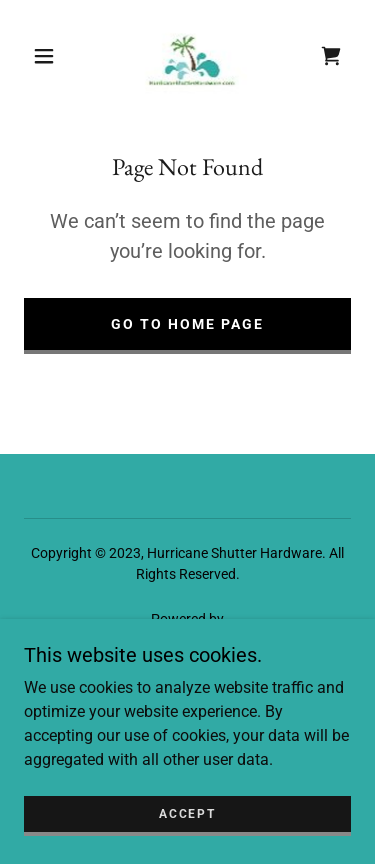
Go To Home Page (187, 324)
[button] (44, 56)
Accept (187, 814)
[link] (191, 56)
